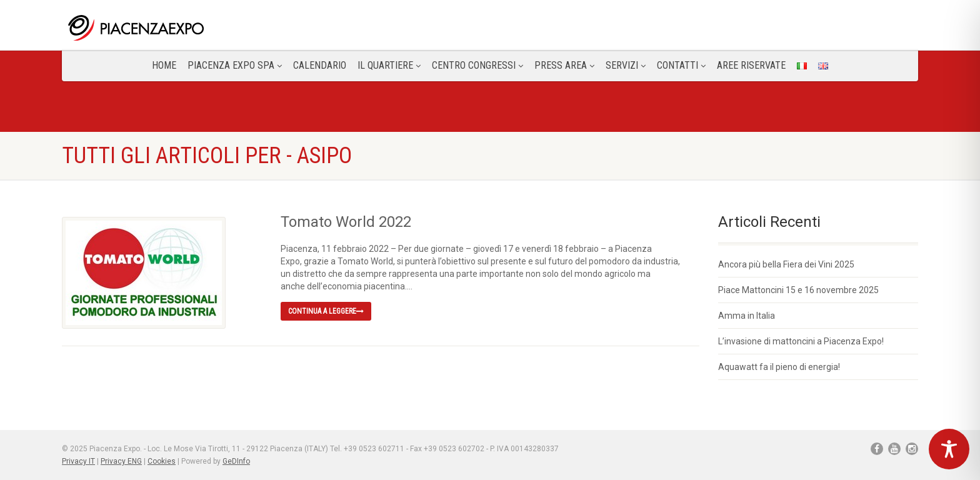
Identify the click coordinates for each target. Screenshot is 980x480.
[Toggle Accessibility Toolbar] (949, 449)
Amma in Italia (747, 316)
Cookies (162, 461)
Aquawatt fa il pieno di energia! (779, 367)
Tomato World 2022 (346, 222)
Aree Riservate (751, 65)
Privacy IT (78, 461)
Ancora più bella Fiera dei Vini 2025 (786, 264)
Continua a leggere (326, 311)
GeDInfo (236, 461)
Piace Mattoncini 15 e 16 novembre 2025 (798, 290)
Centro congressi (477, 65)
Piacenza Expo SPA (235, 65)
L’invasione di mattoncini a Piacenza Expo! (801, 341)
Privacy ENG (121, 461)
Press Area (564, 65)
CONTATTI (681, 65)
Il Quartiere (389, 65)
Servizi (626, 65)
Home (164, 65)
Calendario (320, 65)
